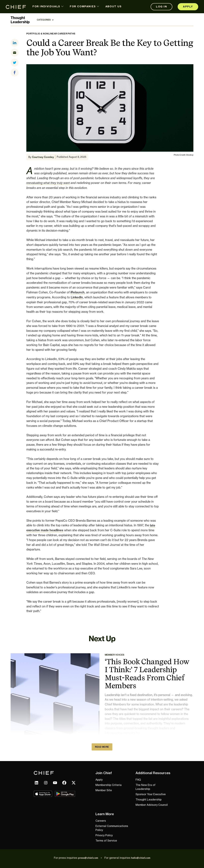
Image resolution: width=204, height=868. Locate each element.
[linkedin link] (36, 783)
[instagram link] (46, 783)
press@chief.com (88, 858)
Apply (188, 7)
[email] (16, 53)
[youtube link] (55, 783)
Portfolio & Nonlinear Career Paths (51, 34)
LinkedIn (77, 297)
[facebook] (16, 73)
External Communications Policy (112, 828)
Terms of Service (106, 841)
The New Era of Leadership (146, 787)
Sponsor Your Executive (151, 794)
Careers (101, 821)
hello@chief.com (141, 858)
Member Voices (115, 655)
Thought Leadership (149, 799)
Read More (102, 747)
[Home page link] (16, 7)
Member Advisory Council (152, 805)
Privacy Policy (104, 835)
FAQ (138, 780)
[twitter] (16, 63)
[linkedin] (16, 43)
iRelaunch (77, 292)
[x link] (74, 783)
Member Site (104, 790)
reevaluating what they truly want (48, 183)
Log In (161, 7)
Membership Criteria (109, 785)
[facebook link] (64, 783)
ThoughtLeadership (20, 20)
